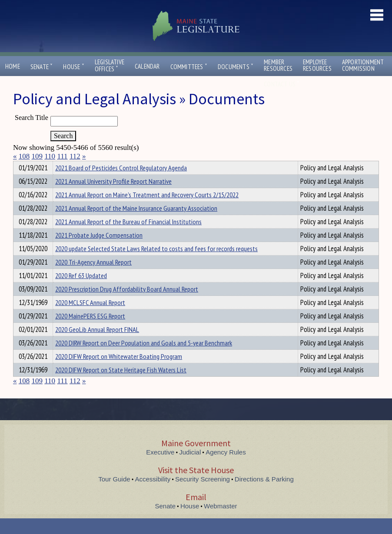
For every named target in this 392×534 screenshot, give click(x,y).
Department (69, 166)
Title (20, 166)
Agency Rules (226, 468)
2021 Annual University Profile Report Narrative (113, 197)
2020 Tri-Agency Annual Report (93, 278)
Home (13, 66)
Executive (160, 468)
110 (50, 156)
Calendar (147, 66)
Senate (42, 67)
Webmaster (220, 522)
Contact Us (282, 84)
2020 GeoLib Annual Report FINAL (97, 345)
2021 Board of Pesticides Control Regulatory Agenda (121, 183)
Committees (189, 67)
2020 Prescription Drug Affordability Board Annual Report (127, 305)
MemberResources (278, 65)
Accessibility (153, 495)
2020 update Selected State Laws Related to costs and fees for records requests (156, 264)
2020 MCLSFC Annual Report (90, 318)
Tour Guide (114, 495)
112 (75, 156)
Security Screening (203, 495)
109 (37, 156)
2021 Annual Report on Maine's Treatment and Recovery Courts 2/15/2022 (147, 210)
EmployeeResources (317, 65)
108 (24, 156)
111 (62, 156)
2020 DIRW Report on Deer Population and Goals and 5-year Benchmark (144, 358)
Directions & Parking (264, 495)
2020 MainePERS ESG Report (90, 332)
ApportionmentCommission (363, 65)
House (73, 67)
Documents (236, 67)
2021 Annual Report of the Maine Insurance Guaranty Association (136, 224)
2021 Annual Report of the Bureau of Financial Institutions (128, 237)
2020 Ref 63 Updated (81, 291)
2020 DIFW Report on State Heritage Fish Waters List (121, 385)
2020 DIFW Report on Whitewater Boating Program (119, 372)
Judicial (190, 468)
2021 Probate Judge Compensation (99, 251)
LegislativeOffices (110, 66)
